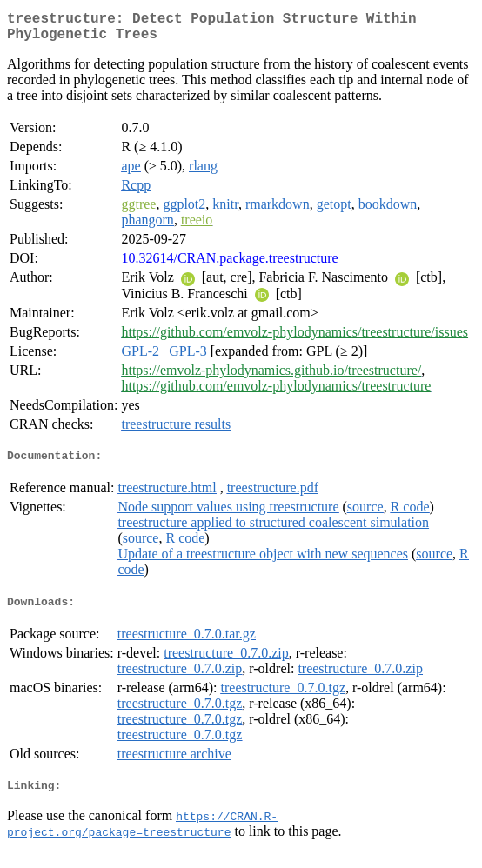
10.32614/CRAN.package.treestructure (229, 265)
